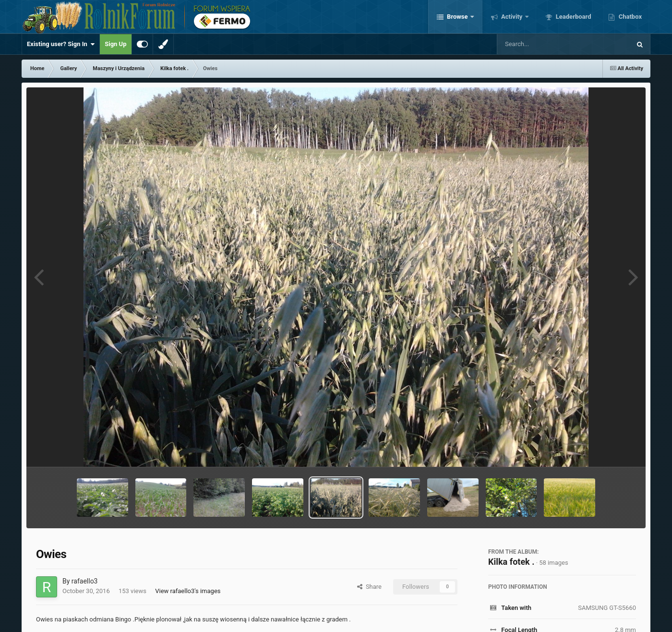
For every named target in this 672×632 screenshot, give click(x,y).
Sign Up (115, 44)
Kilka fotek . (511, 562)
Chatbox (629, 17)
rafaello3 (85, 581)
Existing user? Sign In (61, 44)
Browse (457, 17)
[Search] (540, 44)
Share (369, 587)
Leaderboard (573, 17)
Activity (512, 17)
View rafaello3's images (188, 591)
